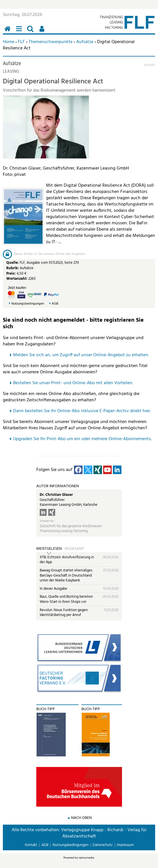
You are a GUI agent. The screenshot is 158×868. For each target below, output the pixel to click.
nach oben (81, 818)
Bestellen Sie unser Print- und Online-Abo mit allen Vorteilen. (73, 383)
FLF (21, 42)
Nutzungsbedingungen (28, 304)
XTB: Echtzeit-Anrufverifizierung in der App (67, 560)
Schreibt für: (47, 521)
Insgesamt (75, 549)
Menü (20, 32)
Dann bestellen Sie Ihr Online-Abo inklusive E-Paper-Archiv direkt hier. (82, 411)
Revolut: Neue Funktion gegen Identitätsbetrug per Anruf (64, 613)
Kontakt (31, 845)
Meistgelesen (49, 549)
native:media (86, 858)
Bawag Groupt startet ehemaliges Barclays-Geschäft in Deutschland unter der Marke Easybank (66, 575)
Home (9, 42)
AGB (55, 304)
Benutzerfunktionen (43, 32)
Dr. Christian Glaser (56, 495)
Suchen (31, 32)
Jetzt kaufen (17, 288)
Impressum (125, 845)
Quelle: (13, 263)
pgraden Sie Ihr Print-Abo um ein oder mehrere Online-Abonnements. (84, 439)
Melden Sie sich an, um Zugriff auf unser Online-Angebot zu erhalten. (81, 355)
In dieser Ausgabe (53, 589)
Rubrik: (13, 268)
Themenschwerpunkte (51, 42)
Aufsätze (85, 42)
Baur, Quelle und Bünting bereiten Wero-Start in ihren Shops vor (66, 599)
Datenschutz (103, 845)
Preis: (11, 274)
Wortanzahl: (17, 279)
